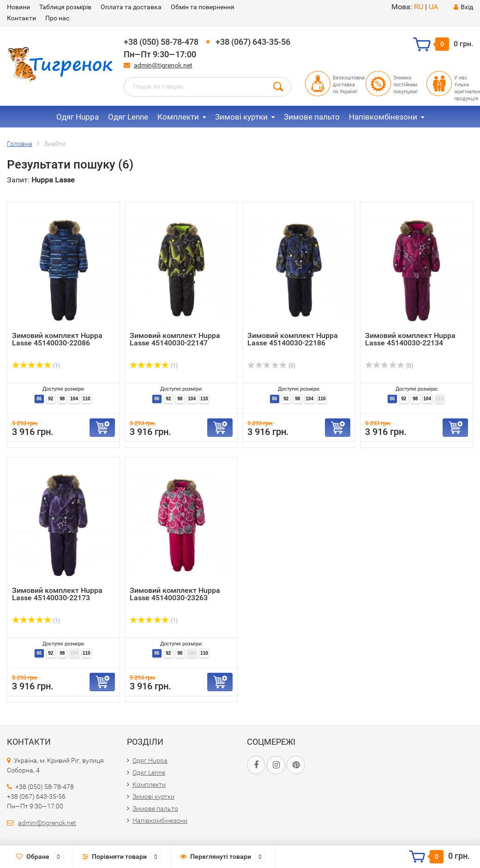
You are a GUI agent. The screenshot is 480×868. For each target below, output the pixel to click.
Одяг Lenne (128, 117)
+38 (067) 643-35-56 (253, 42)
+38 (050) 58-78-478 (161, 42)
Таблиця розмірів (65, 7)
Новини (18, 7)
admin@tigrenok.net (163, 65)
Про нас (57, 18)
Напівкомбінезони (383, 117)
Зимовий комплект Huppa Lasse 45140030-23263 (175, 594)
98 (62, 399)
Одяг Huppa (78, 117)
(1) (36, 366)
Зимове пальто (312, 117)
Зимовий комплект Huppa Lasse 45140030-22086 (57, 339)
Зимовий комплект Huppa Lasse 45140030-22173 (57, 594)
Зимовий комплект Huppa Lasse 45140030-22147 (175, 339)
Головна (20, 144)
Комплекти (178, 117)
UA (433, 7)
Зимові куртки (241, 117)
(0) (271, 366)
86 (39, 399)
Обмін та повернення (203, 7)
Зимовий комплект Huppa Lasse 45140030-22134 (410, 339)
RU (419, 7)
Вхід (463, 7)
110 (87, 399)
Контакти (21, 18)
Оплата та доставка (131, 7)
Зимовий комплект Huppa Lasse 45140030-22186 (293, 339)
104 (74, 399)
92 (51, 399)
